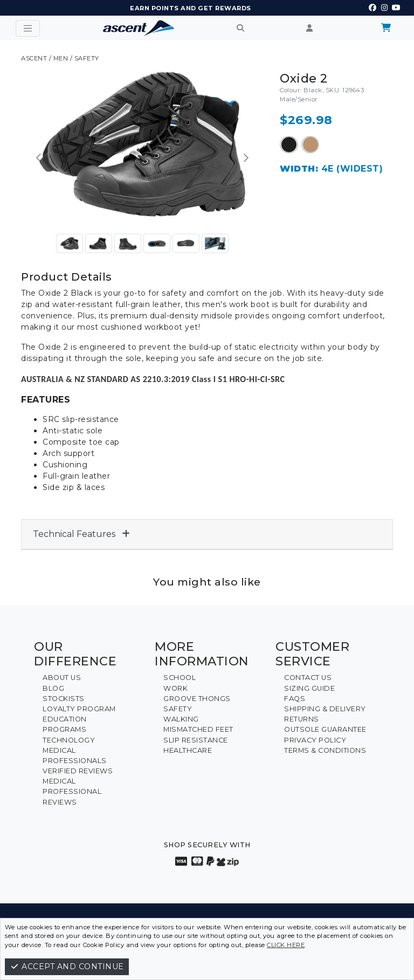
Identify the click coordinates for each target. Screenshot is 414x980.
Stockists (64, 699)
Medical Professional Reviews (72, 791)
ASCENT (34, 58)
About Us (62, 678)
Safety (87, 58)
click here (286, 945)
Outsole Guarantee (325, 729)
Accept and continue (67, 967)
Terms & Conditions (325, 750)
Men (61, 58)
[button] (39, 158)
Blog (53, 688)
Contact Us (308, 678)
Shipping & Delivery (325, 709)
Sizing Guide (309, 688)
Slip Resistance (196, 740)
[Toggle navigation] (28, 28)
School (180, 678)
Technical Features (81, 534)
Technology (69, 740)
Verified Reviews (78, 771)
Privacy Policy (315, 740)
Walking (181, 719)
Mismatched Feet (198, 729)
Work (175, 688)
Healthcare (188, 750)
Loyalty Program (79, 709)
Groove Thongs (197, 699)
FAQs (295, 699)
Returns (302, 719)
